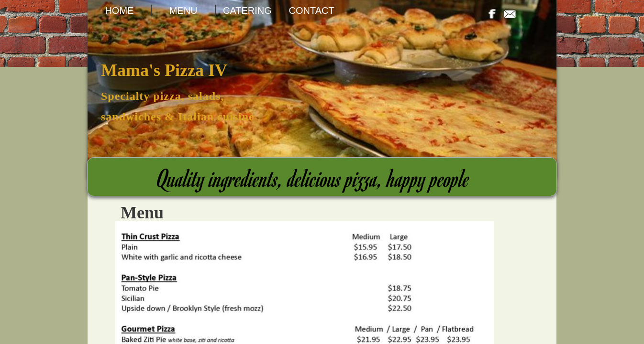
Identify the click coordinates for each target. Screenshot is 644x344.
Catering (247, 11)
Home (119, 11)
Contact (312, 11)
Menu (183, 11)
